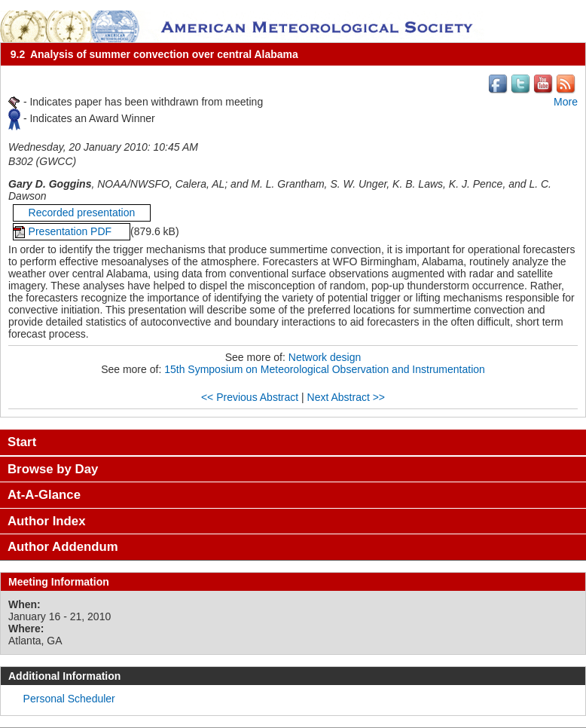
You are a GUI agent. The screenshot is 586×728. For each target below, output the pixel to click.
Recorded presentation (82, 213)
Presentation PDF (72, 231)
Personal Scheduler (69, 699)
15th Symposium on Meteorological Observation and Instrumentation (325, 369)
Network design (325, 357)
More (566, 102)
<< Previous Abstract (250, 397)
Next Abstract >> (346, 397)
